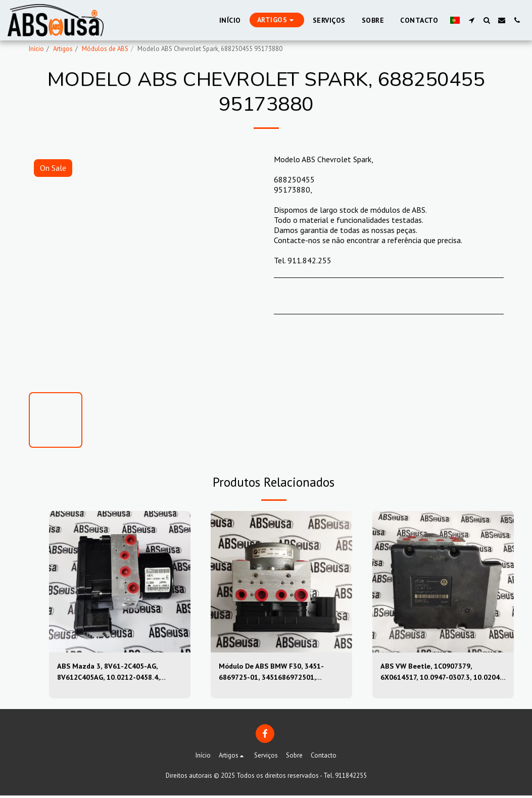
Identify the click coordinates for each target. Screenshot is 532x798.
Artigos (63, 49)
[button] (471, 20)
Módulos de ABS (105, 49)
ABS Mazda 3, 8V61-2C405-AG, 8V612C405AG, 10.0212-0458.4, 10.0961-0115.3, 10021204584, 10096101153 (114, 673)
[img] (120, 582)
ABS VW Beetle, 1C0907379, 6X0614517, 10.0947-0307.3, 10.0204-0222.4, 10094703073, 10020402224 (437, 673)
